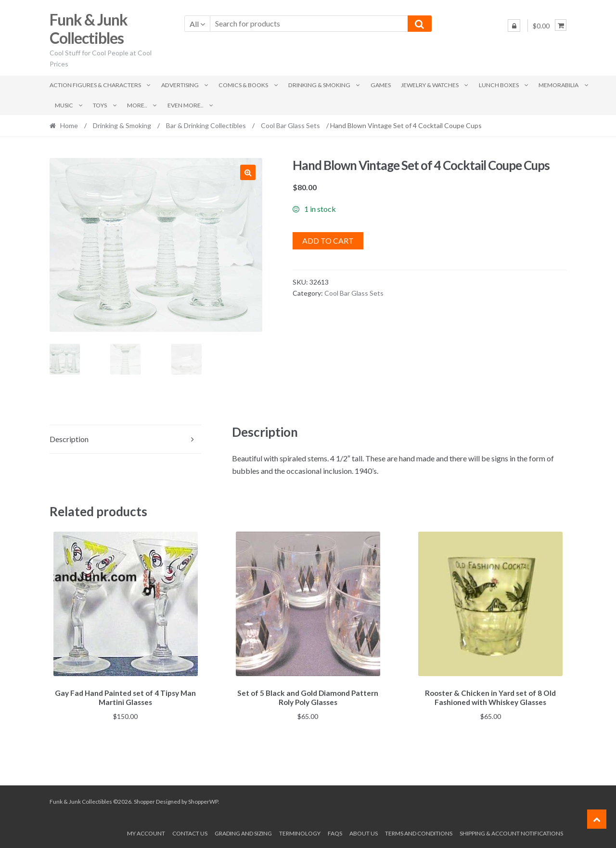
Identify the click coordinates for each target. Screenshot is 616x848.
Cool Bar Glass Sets (290, 125)
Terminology (300, 832)
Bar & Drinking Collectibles (206, 125)
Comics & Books (243, 85)
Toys (100, 105)
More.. (137, 105)
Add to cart (328, 241)
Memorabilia (558, 85)
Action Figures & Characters (95, 85)
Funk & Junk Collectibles (89, 29)
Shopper (144, 800)
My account (146, 832)
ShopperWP (203, 800)
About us (364, 832)
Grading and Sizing (243, 832)
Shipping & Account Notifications (511, 832)
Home (69, 125)
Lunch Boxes (499, 85)
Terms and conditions (419, 832)
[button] (248, 172)
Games (381, 85)
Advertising (180, 85)
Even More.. (186, 105)
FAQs (335, 832)
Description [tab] (69, 439)
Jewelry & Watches (430, 85)
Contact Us (190, 832)
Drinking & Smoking (319, 85)
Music (64, 105)
